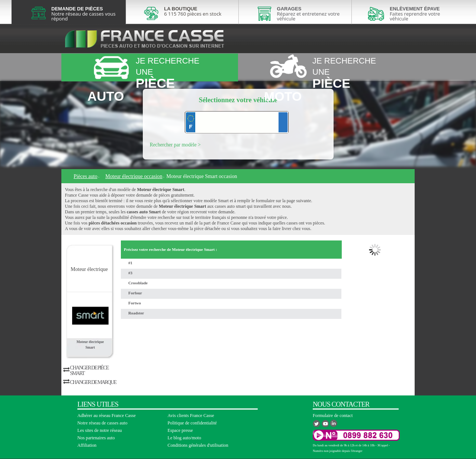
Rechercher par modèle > (175, 145)
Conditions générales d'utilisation (198, 445)
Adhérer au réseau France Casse (107, 416)
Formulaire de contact (333, 416)
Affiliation (87, 445)
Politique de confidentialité (192, 423)
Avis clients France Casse (191, 416)
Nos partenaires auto (96, 438)
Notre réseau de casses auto (102, 423)
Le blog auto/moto (184, 438)
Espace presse (180, 430)
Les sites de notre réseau (100, 430)
